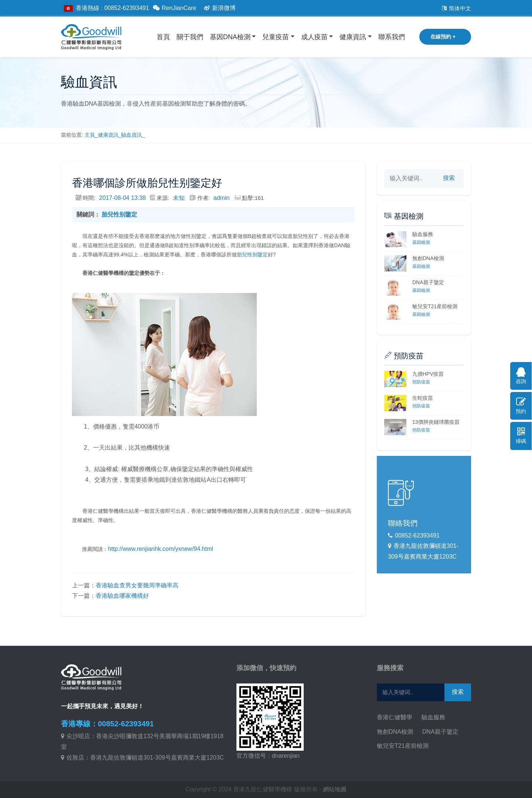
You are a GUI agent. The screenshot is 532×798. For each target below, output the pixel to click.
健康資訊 (353, 37)
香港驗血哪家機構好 (122, 596)
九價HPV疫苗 (428, 374)
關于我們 (190, 37)
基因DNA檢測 (230, 37)
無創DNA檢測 (428, 258)
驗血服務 (423, 234)
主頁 (90, 135)
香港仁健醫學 (395, 717)
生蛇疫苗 (423, 398)
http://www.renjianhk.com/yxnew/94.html (161, 549)
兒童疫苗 (276, 37)
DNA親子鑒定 (428, 282)
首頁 (163, 37)
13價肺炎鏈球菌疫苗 (436, 422)
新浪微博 (219, 8)
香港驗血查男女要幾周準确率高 (137, 585)
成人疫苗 (314, 37)
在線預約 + (443, 37)
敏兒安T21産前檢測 (435, 306)
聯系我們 (392, 37)
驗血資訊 (132, 135)
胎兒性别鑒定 (119, 214)
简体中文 (455, 8)
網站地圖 (335, 789)
